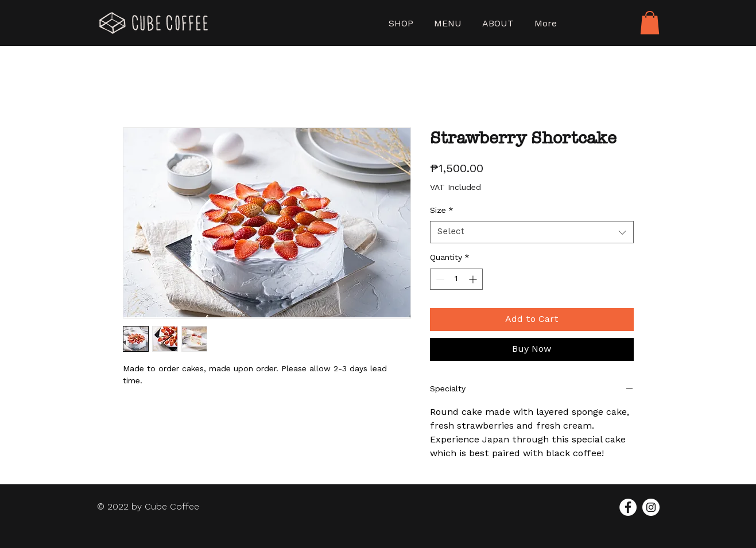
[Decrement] (439, 279)
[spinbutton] (456, 279)
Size (442, 211)
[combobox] (532, 232)
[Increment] (474, 279)
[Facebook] (628, 507)
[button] (650, 23)
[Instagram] (651, 507)
